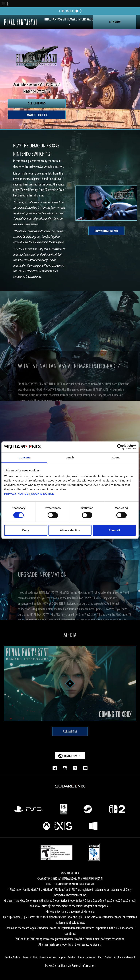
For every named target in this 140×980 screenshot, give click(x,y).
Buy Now (115, 22)
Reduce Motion (66, 11)
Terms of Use (30, 957)
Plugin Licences (87, 957)
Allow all (114, 530)
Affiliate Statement (125, 957)
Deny (26, 530)
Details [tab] (70, 457)
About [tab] (116, 457)
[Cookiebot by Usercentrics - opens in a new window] (120, 447)
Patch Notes (105, 957)
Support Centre (67, 957)
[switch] (78, 11)
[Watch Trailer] (37, 115)
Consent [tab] (24, 457)
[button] (4, 4)
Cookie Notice (12, 957)
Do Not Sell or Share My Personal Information (70, 966)
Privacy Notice (48, 957)
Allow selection (70, 530)
